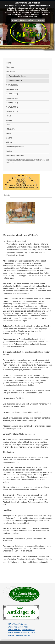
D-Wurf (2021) (12, 94)
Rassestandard (16, 81)
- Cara (9, 116)
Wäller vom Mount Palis (18, 627)
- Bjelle (9, 120)
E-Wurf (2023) (12, 89)
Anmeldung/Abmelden (15, 155)
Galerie (9, 138)
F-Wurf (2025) (12, 85)
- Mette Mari (11, 129)
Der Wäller (11, 72)
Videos (9, 142)
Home (9, 63)
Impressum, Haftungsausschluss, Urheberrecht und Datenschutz (27, 161)
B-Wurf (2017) (12, 103)
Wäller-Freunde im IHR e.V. (19, 635)
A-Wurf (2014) (12, 107)
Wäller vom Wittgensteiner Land (21, 630)
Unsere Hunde (12, 111)
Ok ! (15, 20)
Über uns (10, 67)
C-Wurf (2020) (12, 98)
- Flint (8, 133)
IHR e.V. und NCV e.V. (17, 624)
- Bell (8, 125)
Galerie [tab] (7, 195)
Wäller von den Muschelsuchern (21, 632)
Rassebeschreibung (17, 76)
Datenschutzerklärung (32, 20)
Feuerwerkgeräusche (15, 147)
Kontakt (9, 151)
